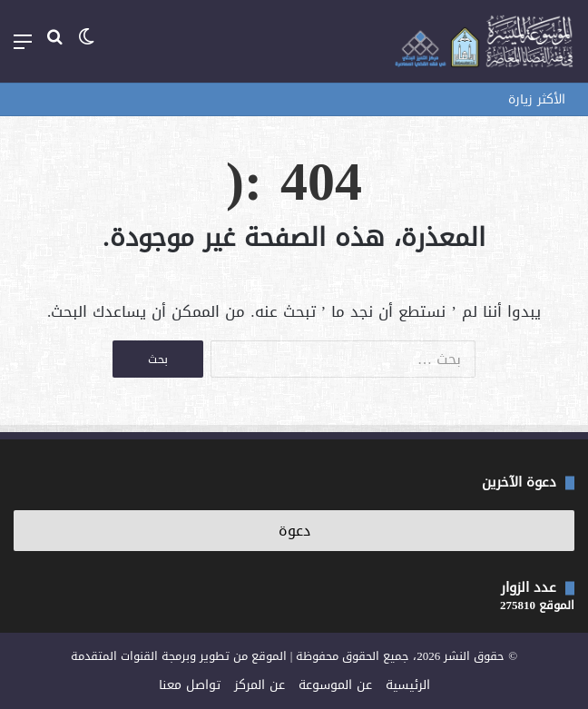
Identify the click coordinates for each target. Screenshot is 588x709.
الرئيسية (408, 685)
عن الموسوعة (335, 685)
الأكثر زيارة (537, 99)
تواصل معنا (190, 685)
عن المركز (260, 685)
